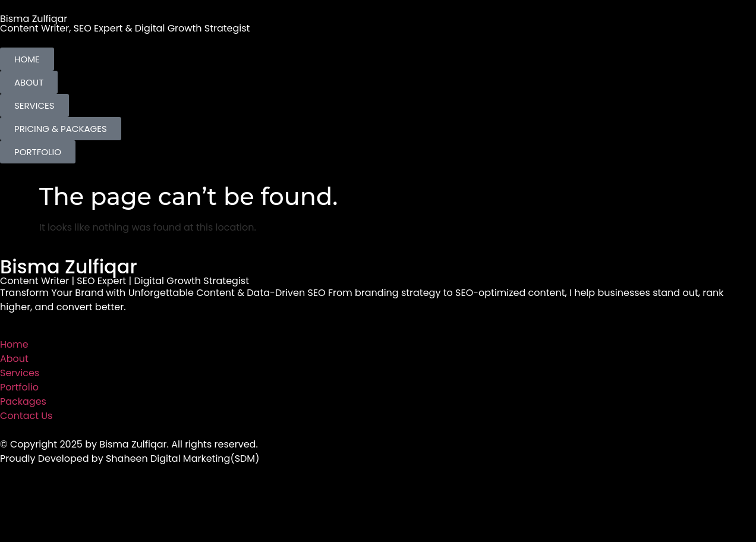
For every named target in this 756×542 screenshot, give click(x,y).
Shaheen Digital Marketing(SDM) (182, 459)
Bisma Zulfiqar (34, 19)
